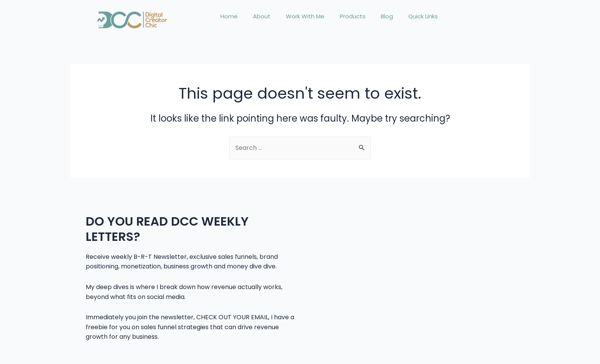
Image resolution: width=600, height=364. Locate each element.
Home (229, 16)
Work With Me (305, 16)
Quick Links (423, 16)
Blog (387, 16)
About (262, 16)
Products (353, 16)
